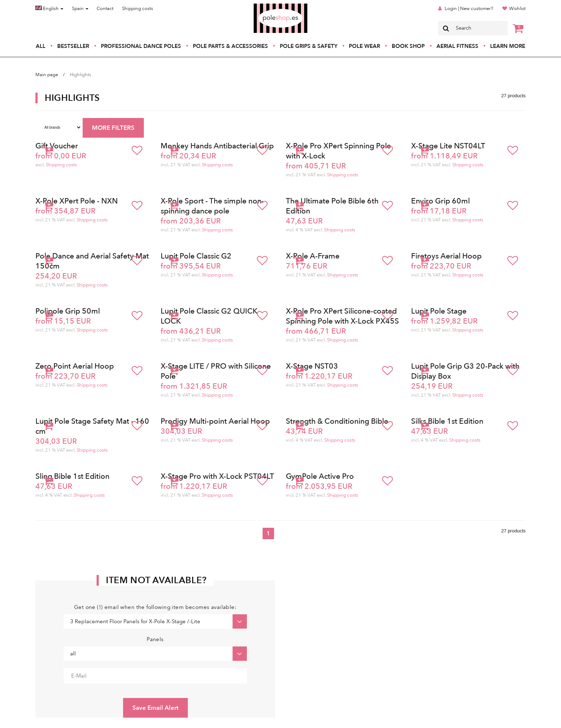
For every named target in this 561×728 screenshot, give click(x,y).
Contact (105, 9)
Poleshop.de (264, 6)
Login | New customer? (469, 9)
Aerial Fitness (457, 46)
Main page (47, 75)
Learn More (508, 46)
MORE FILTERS (113, 128)
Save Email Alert (155, 708)
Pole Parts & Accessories (230, 46)
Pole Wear (364, 46)
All (41, 46)
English (49, 9)
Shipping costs (138, 9)
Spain (80, 9)
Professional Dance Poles (141, 46)
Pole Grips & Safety (309, 46)
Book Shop (408, 46)
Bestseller (73, 46)
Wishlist (517, 9)
